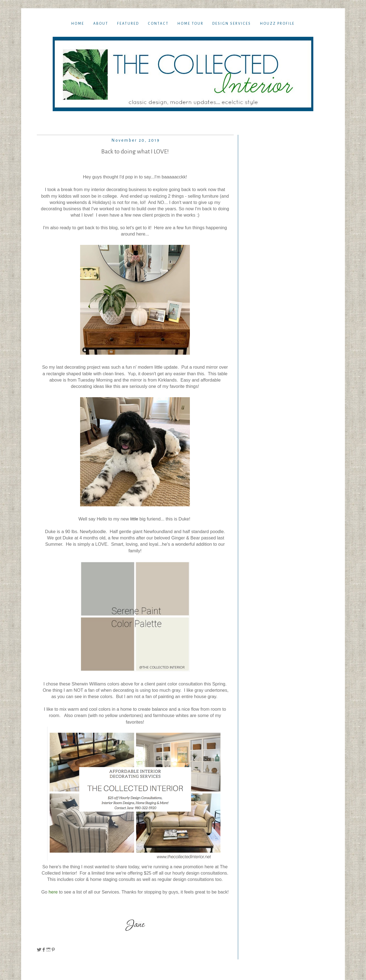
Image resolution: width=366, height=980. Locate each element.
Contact (158, 24)
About (101, 24)
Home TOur (191, 24)
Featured (128, 24)
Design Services (232, 24)
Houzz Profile (277, 24)
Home (78, 24)
